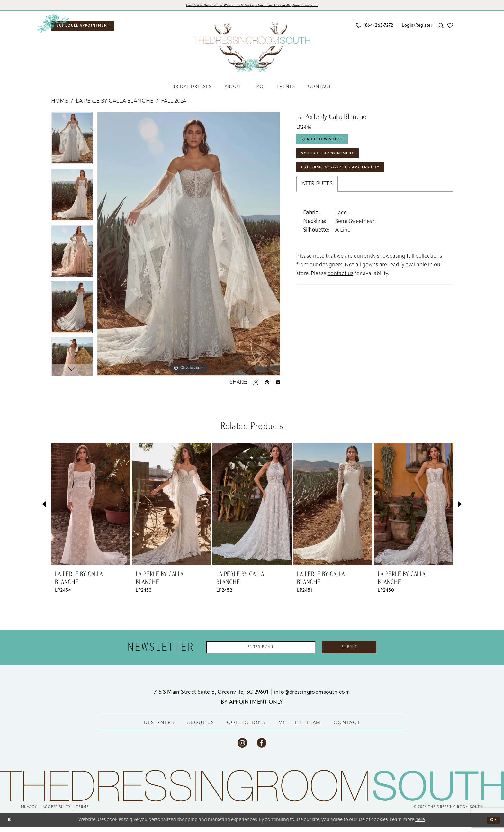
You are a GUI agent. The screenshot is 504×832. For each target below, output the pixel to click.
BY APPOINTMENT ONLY (252, 707)
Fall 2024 (174, 104)
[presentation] (91, 507)
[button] (416, 28)
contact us (340, 284)
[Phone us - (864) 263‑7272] (375, 28)
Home (60, 104)
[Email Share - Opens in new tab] (278, 385)
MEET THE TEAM (300, 727)
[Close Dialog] (10, 825)
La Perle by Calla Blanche (115, 104)
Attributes (317, 194)
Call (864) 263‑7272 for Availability (349, 177)
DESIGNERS (159, 727)
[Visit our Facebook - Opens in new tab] (262, 747)
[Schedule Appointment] (88, 28)
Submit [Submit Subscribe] (359, 651)
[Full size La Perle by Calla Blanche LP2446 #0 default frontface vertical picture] (189, 247)
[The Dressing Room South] (252, 790)
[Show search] (441, 28)
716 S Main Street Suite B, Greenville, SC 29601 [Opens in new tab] (212, 697)
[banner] (252, 49)
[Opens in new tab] (252, 6)
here (420, 825)
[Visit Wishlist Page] (452, 28)
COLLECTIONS (246, 727)
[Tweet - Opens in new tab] (256, 385)
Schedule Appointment (333, 160)
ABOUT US (201, 727)
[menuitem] (88, 28)
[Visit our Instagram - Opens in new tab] (242, 747)
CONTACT (347, 727)
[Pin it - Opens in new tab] (267, 385)
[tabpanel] (72, 143)
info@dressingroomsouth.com (312, 697)
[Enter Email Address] (256, 651)
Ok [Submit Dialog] (493, 825)
